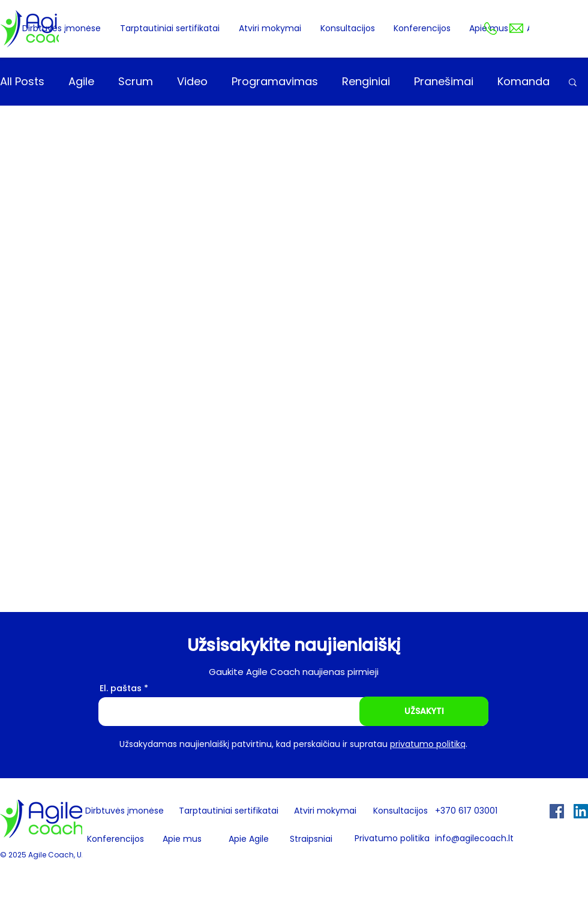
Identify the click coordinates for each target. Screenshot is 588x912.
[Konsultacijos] (400, 811)
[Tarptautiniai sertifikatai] (228, 811)
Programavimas (275, 81)
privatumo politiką (428, 744)
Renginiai (366, 81)
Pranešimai (444, 81)
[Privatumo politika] (392, 839)
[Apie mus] (186, 839)
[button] (573, 83)
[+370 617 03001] (479, 811)
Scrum (136, 81)
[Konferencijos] (115, 839)
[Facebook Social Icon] (557, 811)
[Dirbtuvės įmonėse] (124, 811)
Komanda (523, 81)
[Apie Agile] (249, 839)
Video (192, 81)
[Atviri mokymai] (325, 811)
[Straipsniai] (311, 839)
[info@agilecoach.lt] (479, 839)
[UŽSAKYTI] (424, 711)
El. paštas (121, 688)
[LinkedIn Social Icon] (581, 811)
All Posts (22, 81)
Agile (81, 81)
